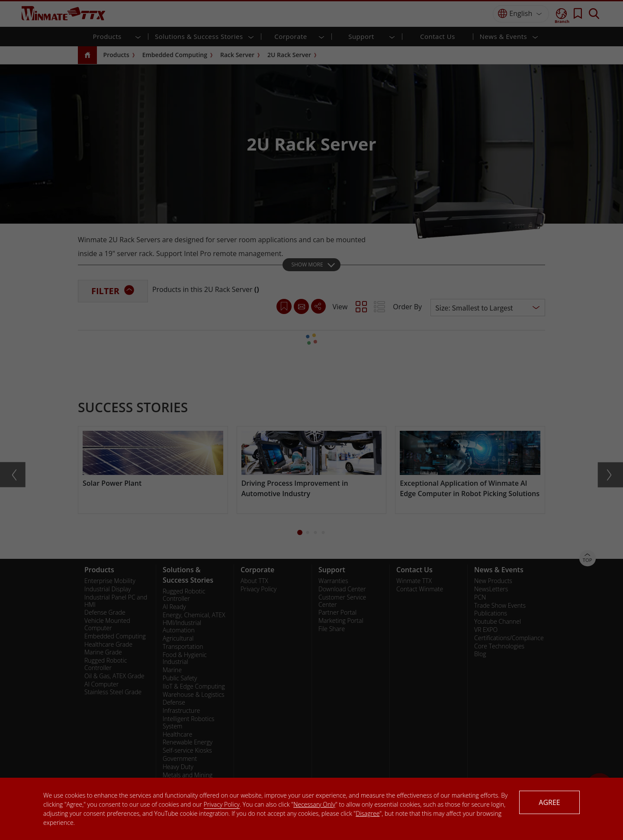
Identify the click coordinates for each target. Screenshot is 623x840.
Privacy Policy (222, 804)
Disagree (368, 813)
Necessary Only (314, 804)
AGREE (549, 802)
